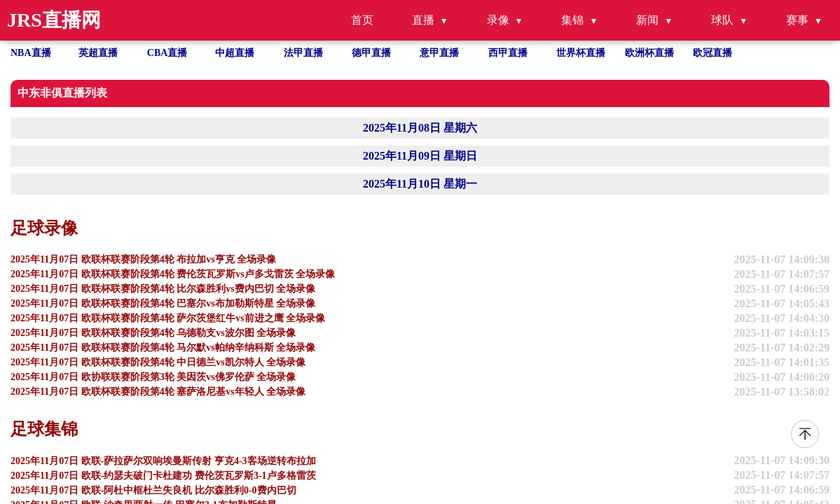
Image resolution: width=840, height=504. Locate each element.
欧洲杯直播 (649, 53)
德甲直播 (371, 53)
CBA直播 (167, 53)
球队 (722, 20)
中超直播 (235, 53)
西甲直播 (508, 53)
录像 (498, 20)
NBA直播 (31, 53)
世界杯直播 (581, 53)
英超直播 (98, 53)
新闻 (647, 20)
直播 (423, 20)
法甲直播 (303, 53)
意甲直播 (439, 53)
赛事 (797, 20)
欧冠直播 (712, 53)
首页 (362, 20)
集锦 (572, 20)
